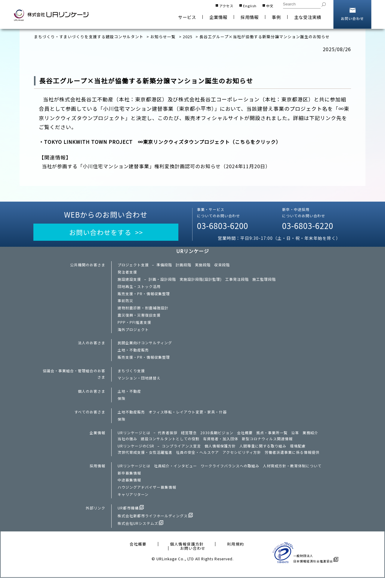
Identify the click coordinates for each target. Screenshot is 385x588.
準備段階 (164, 266)
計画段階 (183, 266)
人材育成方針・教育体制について (292, 474)
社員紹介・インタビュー (176, 474)
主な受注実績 (308, 17)
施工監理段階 (264, 281)
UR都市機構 (128, 518)
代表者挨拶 (168, 440)
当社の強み (127, 446)
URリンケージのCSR (136, 454)
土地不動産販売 (131, 419)
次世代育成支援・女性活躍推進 (145, 460)
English (250, 6)
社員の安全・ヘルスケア (197, 460)
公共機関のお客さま (88, 266)
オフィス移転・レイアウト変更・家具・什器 (188, 419)
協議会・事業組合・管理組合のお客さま (74, 379)
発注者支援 (127, 274)
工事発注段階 (237, 281)
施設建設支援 (129, 281)
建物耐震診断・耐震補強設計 (143, 311)
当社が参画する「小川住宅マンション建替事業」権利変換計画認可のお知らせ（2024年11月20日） (161, 167)
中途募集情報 (129, 489)
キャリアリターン (133, 504)
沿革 (295, 440)
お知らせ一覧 (163, 37)
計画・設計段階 (162, 281)
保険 (122, 405)
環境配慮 (298, 454)
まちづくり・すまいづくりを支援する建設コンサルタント (89, 37)
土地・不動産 (129, 397)
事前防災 (125, 303)
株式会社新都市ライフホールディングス (153, 526)
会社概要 (245, 440)
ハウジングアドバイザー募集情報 (147, 497)
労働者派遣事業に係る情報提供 (292, 460)
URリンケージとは (134, 440)
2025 (188, 37)
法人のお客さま (92, 347)
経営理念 (189, 440)
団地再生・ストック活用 (139, 288)
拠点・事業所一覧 (272, 440)
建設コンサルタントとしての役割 (170, 446)
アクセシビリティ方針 (242, 460)
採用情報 (250, 17)
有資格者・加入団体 (221, 446)
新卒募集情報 (129, 482)
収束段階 (222, 266)
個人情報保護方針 (220, 454)
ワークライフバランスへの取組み (230, 474)
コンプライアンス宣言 (182, 454)
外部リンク (95, 518)
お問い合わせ (352, 14)
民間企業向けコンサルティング (145, 347)
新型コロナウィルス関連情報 (267, 446)
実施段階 (203, 266)
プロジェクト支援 (133, 266)
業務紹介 (310, 440)
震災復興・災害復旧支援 (139, 318)
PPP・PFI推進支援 (134, 326)
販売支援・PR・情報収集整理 (144, 296)
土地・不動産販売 (133, 354)
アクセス (226, 6)
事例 (276, 17)
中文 (270, 6)
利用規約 (236, 554)
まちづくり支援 (131, 376)
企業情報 (218, 17)
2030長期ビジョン (217, 440)
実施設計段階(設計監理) (201, 281)
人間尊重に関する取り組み (263, 454)
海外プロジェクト (133, 333)
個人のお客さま (92, 397)
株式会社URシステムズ (138, 534)
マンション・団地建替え (139, 383)
